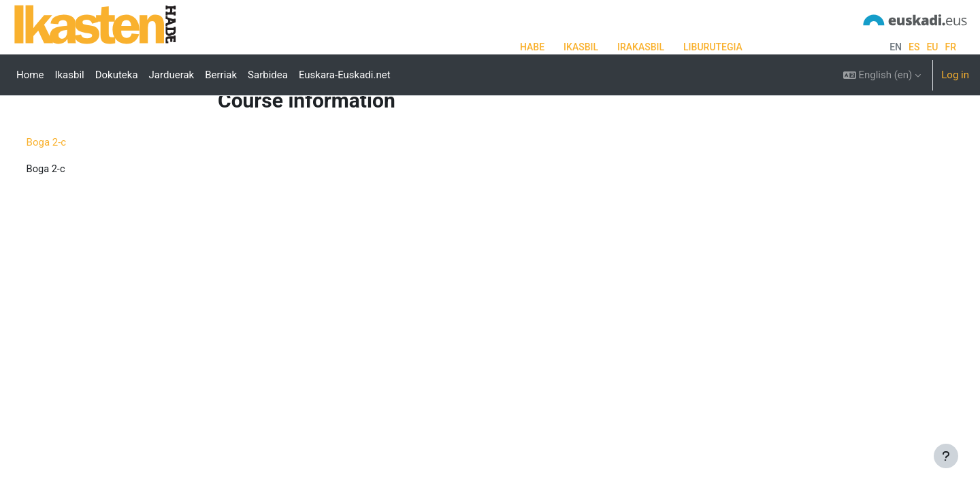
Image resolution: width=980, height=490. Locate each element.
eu (932, 47)
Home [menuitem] (30, 75)
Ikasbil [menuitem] (69, 75)
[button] (882, 75)
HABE (532, 47)
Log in (955, 75)
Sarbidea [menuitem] (268, 75)
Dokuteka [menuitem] (117, 75)
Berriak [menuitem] (221, 75)
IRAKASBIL (641, 47)
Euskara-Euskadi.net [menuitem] (345, 75)
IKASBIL (581, 47)
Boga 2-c (72, 184)
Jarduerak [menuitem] (172, 75)
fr (950, 47)
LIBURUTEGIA (713, 47)
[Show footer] (946, 456)
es (914, 47)
